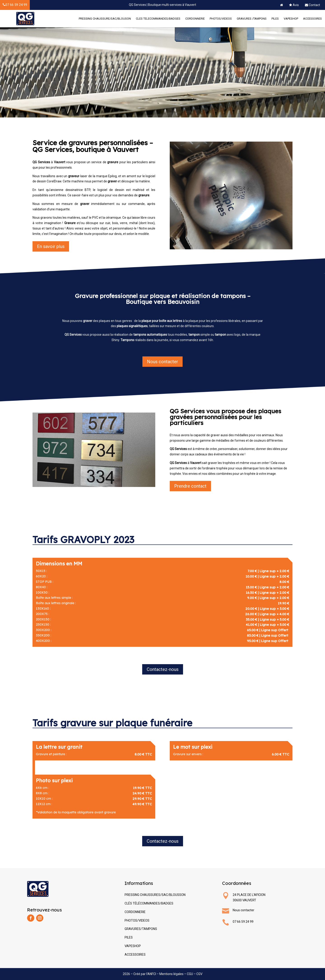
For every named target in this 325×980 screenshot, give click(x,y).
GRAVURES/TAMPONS (141, 929)
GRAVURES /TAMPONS (252, 19)
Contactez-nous (163, 669)
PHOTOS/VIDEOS (221, 19)
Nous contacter (162, 362)
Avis (294, 5)
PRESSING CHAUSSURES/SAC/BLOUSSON (155, 895)
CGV (199, 974)
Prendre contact (190, 486)
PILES (275, 19)
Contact (312, 5)
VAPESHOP (291, 19)
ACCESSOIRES (312, 19)
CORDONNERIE (195, 19)
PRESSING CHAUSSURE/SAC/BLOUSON (105, 19)
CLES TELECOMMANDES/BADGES (158, 19)
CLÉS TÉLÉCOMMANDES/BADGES (149, 903)
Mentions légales (171, 974)
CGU (190, 974)
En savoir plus (51, 246)
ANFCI (152, 974)
